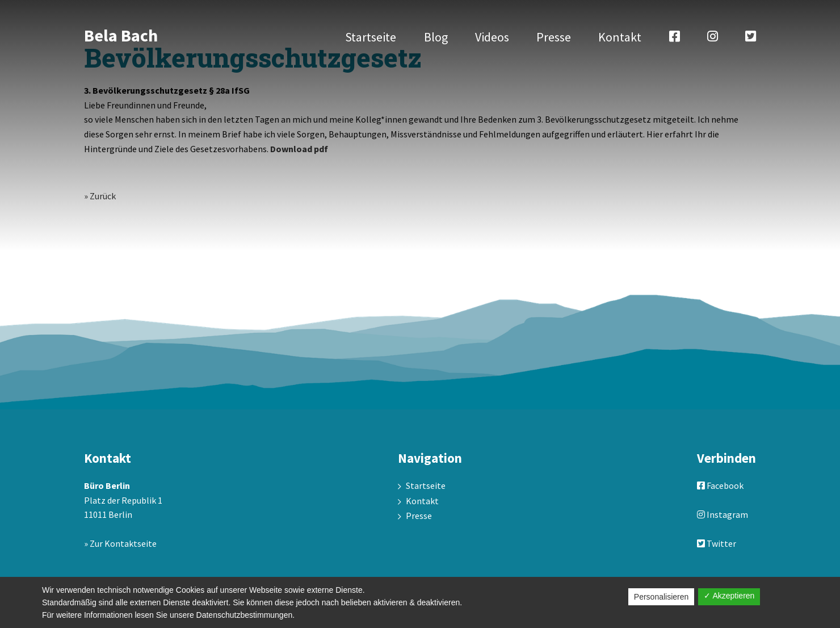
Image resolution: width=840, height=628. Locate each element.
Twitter (717, 543)
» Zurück (100, 196)
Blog (436, 37)
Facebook (720, 485)
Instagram (723, 514)
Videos (492, 37)
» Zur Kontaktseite (120, 543)
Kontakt (620, 37)
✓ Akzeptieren (729, 596)
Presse (554, 37)
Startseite (371, 37)
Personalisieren (661, 597)
